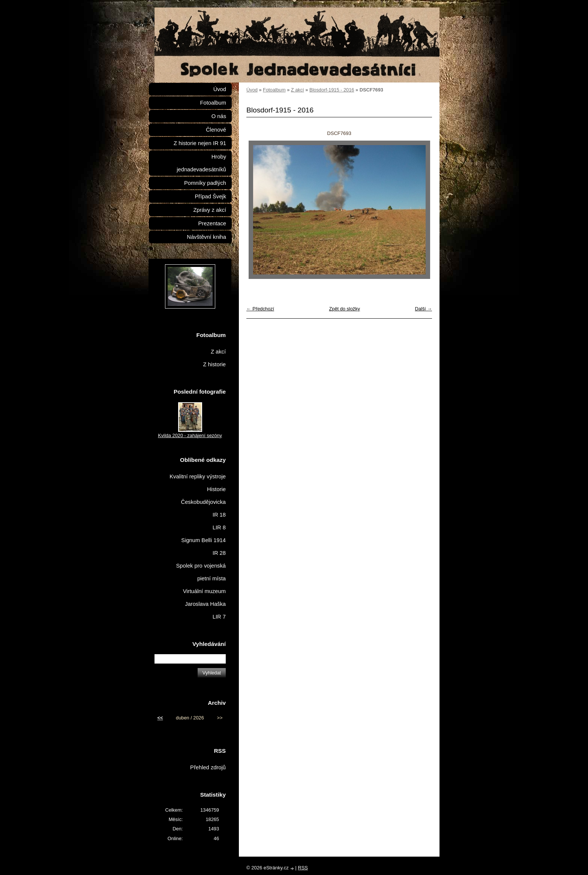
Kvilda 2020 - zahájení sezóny (190, 435)
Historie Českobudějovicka (203, 496)
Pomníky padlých (205, 183)
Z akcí (298, 90)
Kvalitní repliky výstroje (198, 476)
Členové (216, 130)
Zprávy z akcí (210, 210)
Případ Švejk (211, 196)
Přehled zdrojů (208, 767)
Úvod (252, 90)
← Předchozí (260, 309)
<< (160, 718)
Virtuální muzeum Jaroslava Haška (204, 598)
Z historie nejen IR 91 (200, 143)
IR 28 (219, 553)
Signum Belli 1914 (203, 540)
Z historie (214, 364)
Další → (423, 309)
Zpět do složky (344, 309)
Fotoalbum (274, 90)
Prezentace (212, 223)
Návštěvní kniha (206, 237)
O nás (219, 116)
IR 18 (219, 515)
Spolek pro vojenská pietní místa (201, 572)
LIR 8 (219, 527)
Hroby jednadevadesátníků (201, 163)
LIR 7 (219, 617)
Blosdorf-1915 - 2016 (332, 90)
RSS (303, 868)
